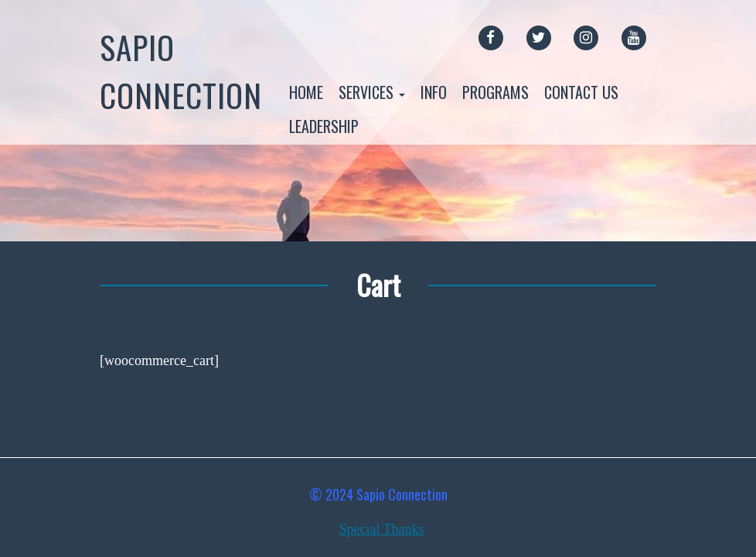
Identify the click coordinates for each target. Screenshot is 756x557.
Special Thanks (381, 529)
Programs (495, 92)
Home (306, 92)
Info (434, 92)
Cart (378, 284)
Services (372, 92)
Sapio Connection (181, 71)
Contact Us (581, 92)
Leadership (324, 126)
